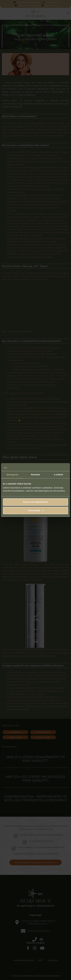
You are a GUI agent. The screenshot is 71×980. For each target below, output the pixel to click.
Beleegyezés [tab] (12, 475)
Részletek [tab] (35, 475)
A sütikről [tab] (58, 475)
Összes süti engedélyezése (35, 502)
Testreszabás (36, 510)
